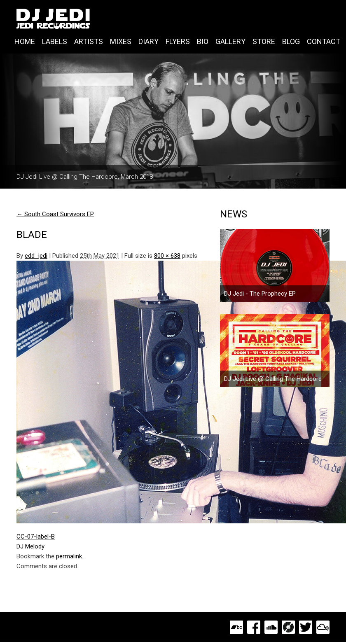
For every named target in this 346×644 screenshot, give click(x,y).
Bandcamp (236, 627)
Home (25, 41)
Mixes (121, 41)
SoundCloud (271, 627)
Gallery (230, 41)
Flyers (178, 41)
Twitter (306, 627)
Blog (291, 41)
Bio (203, 41)
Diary (148, 41)
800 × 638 (167, 256)
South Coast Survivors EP (55, 214)
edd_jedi (36, 256)
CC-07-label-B (36, 537)
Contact (324, 41)
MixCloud (323, 627)
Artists (89, 41)
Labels (55, 41)
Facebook (254, 627)
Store (264, 41)
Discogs (288, 627)
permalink (69, 556)
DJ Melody (30, 546)
